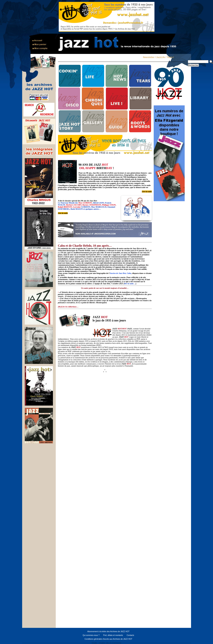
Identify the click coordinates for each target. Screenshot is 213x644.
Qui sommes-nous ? (91, 635)
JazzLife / (161, 57)
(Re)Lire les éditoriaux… (68, 307)
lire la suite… (130, 284)
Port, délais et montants (113, 635)
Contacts (130, 635)
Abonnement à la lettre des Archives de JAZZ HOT (108, 632)
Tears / (170, 57)
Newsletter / (149, 57)
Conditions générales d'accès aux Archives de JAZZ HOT (108, 639)
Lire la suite (147, 192)
